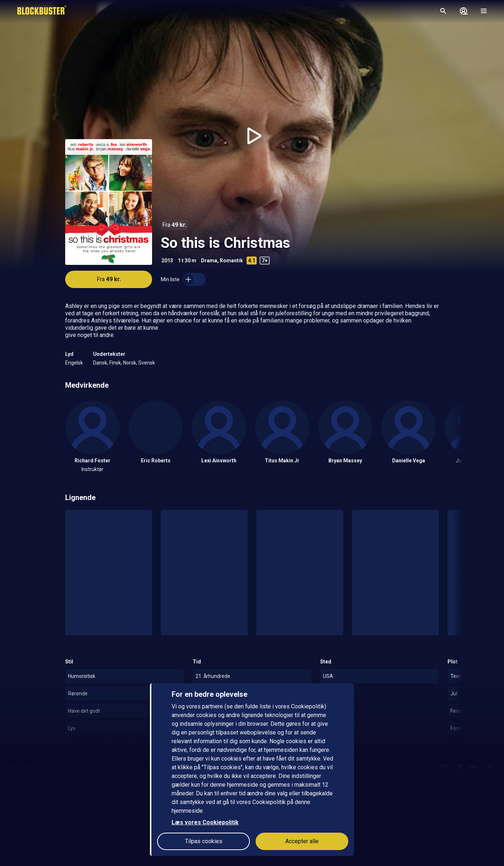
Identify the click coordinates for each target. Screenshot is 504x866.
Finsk (115, 363)
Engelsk (74, 363)
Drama (209, 261)
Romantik (231, 261)
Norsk (130, 363)
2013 (167, 261)
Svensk (147, 363)
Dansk (100, 363)
